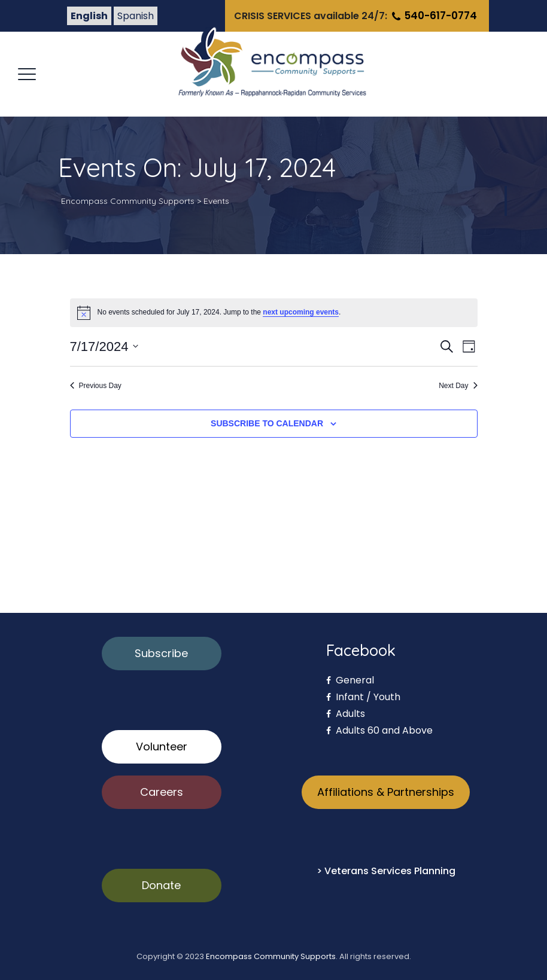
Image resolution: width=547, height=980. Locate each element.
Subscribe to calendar (267, 423)
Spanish (136, 16)
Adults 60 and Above (379, 730)
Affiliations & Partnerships (386, 792)
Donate (161, 885)
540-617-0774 (433, 16)
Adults (346, 714)
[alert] (274, 313)
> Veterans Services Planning (386, 871)
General (350, 680)
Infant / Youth (363, 697)
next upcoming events (301, 312)
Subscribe (161, 653)
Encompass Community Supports (271, 956)
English (89, 16)
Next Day (458, 386)
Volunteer (162, 747)
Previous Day (96, 386)
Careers (162, 792)
